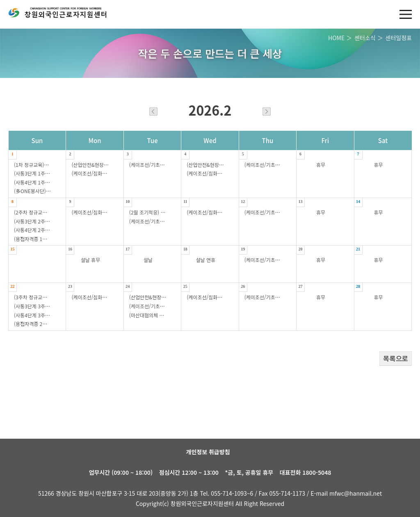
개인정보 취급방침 (208, 452)
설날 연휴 (206, 260)
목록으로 (396, 358)
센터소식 (365, 38)
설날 (148, 260)
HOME (336, 38)
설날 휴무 (91, 260)
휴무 (321, 165)
